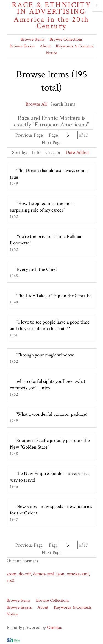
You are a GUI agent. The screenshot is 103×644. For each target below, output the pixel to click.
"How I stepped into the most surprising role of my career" (42, 207)
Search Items (63, 104)
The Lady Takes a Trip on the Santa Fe (54, 296)
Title (36, 152)
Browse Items (33, 39)
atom (12, 574)
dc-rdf (25, 574)
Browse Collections (66, 39)
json (60, 574)
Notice (51, 53)
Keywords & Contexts (75, 46)
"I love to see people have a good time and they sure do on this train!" (50, 325)
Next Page (52, 143)
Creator (53, 152)
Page (63, 135)
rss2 (10, 580)
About (45, 46)
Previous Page (29, 135)
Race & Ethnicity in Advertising (51, 16)
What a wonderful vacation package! (52, 414)
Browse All (36, 104)
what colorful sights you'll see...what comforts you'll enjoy (48, 385)
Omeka (54, 627)
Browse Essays (22, 46)
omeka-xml (78, 574)
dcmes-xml (44, 574)
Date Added (77, 152)
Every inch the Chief (37, 269)
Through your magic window (45, 355)
